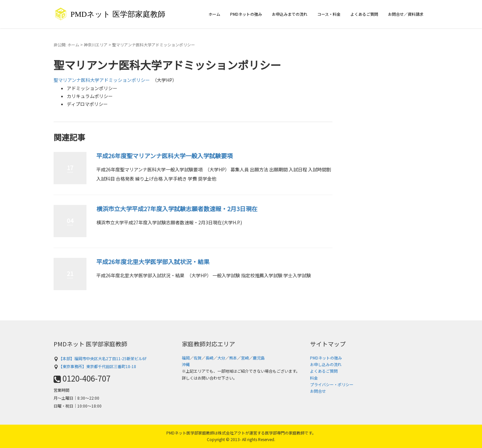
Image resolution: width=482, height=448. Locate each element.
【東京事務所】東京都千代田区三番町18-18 (95, 366)
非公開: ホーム (66, 45)
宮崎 (245, 358)
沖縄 (186, 364)
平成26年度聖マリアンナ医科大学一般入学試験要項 (165, 156)
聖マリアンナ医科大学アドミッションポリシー (102, 80)
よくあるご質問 (364, 14)
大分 (221, 358)
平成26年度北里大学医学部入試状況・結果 (153, 261)
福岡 (186, 358)
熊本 (233, 358)
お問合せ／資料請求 (406, 14)
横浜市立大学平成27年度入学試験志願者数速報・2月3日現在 (177, 209)
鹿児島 (259, 358)
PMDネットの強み (246, 14)
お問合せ (318, 391)
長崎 (209, 358)
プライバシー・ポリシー (332, 384)
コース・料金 (329, 14)
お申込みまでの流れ (290, 14)
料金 (314, 378)
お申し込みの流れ (326, 364)
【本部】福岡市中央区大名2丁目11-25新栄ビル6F (100, 358)
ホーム (214, 14)
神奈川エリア (96, 45)
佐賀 (198, 358)
